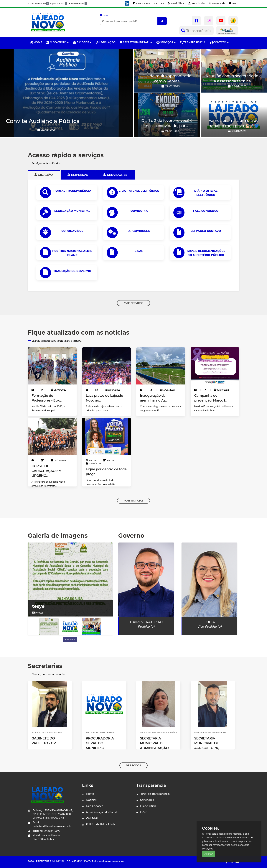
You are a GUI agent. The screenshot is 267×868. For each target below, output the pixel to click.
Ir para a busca (59, 3)
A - (163, 3)
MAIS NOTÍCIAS (133, 500)
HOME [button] (36, 42)
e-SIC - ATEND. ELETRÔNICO (139, 191)
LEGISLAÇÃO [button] (106, 42)
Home (88, 794)
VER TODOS (134, 765)
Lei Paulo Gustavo (206, 231)
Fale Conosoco (206, 211)
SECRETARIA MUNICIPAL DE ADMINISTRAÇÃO (154, 743)
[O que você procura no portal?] (162, 21)
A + (155, 3)
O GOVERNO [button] (57, 42)
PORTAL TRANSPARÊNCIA (72, 191)
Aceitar (209, 854)
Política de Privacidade (99, 824)
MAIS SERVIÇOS (134, 303)
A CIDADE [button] (82, 42)
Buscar (133, 19)
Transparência (196, 31)
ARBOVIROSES (139, 231)
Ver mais (70, 639)
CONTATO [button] (219, 42)
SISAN (139, 251)
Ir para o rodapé (78, 3)
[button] (127, 3)
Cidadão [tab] (44, 175)
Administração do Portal (100, 812)
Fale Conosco (93, 806)
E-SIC (142, 812)
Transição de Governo (72, 271)
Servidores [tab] (115, 175)
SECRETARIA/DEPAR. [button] (136, 42)
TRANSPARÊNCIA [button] (193, 42)
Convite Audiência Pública (43, 121)
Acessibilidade (176, 3)
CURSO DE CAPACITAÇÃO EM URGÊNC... (47, 471)
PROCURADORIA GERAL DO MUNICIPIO (100, 743)
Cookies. (211, 828)
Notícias (89, 800)
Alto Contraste (141, 3)
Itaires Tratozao (146, 622)
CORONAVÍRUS (72, 231)
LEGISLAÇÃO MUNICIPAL (72, 211)
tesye (38, 606)
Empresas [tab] (78, 175)
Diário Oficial (147, 806)
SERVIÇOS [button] (166, 42)
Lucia (210, 622)
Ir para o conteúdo (38, 3)
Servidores (145, 800)
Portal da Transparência (153, 794)
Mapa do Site (196, 3)
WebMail (90, 818)
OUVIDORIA (139, 211)
